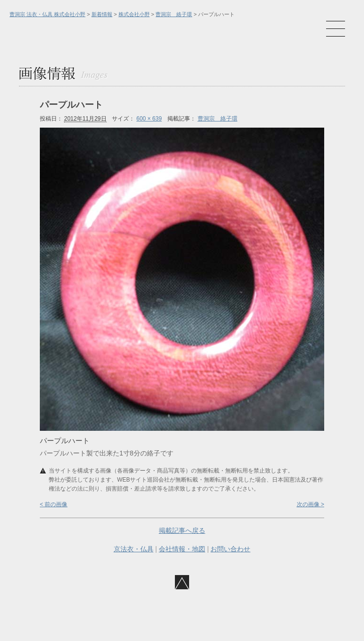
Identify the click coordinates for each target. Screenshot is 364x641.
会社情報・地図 (182, 549)
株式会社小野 (134, 14)
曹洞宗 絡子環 (174, 14)
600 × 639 (149, 119)
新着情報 (102, 14)
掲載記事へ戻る (182, 530)
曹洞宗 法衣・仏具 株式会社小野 (47, 14)
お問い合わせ (230, 549)
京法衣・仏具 (134, 549)
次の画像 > (310, 504)
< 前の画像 (54, 504)
